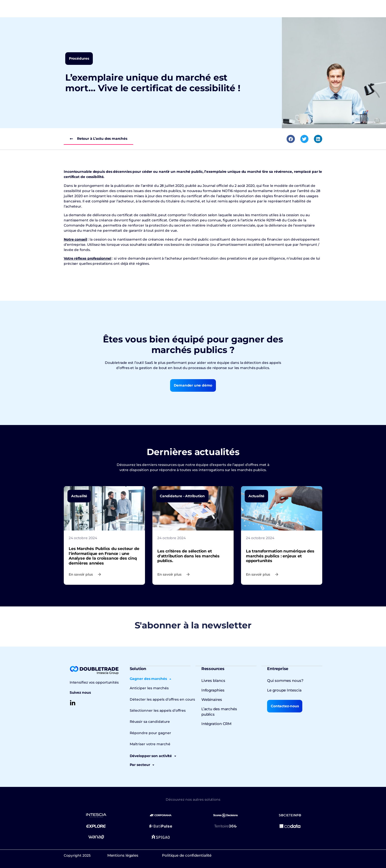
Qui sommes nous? (284, 680)
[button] (291, 139)
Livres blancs (213, 680)
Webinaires (211, 699)
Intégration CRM (216, 718)
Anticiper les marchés (148, 688)
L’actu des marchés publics (225, 709)
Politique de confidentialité (201, 854)
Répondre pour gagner (148, 732)
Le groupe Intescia (283, 690)
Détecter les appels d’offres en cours (160, 699)
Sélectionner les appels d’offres (155, 710)
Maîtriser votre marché (148, 743)
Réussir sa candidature (149, 721)
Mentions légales (128, 854)
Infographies (212, 690)
